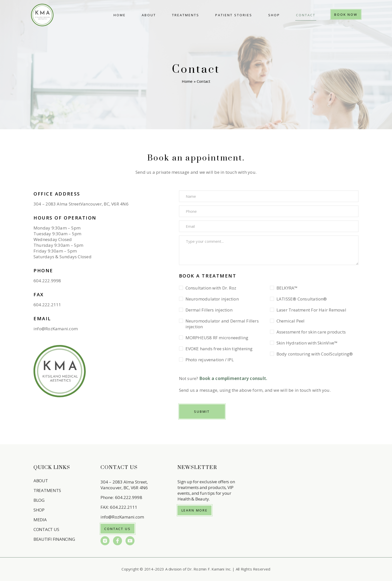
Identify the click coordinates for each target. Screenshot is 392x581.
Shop (274, 15)
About (149, 15)
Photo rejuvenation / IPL (210, 360)
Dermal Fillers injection (209, 310)
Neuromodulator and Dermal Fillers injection (222, 324)
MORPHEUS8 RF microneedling (217, 338)
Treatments (186, 15)
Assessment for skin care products (311, 332)
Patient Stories (234, 15)
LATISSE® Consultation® (302, 299)
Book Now (346, 14)
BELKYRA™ (287, 288)
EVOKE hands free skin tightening (219, 349)
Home (120, 15)
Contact (306, 15)
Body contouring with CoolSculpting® (315, 354)
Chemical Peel (291, 321)
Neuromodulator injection (212, 299)
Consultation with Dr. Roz (211, 288)
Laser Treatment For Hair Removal (311, 310)
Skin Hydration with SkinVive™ (307, 343)
